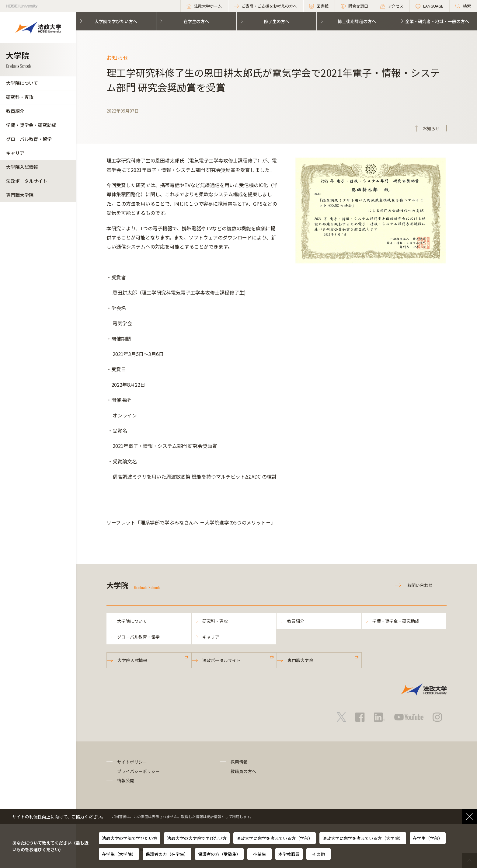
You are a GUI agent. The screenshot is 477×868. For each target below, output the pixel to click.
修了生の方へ (277, 21)
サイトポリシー (132, 762)
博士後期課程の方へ (357, 21)
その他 (319, 854)
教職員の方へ (243, 771)
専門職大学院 (20, 195)
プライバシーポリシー (138, 771)
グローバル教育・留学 (29, 139)
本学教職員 (289, 854)
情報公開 (126, 780)
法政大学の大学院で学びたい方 (197, 838)
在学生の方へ (196, 21)
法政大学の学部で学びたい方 (130, 838)
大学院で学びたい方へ (116, 21)
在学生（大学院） (119, 854)
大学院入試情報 (22, 167)
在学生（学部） (428, 838)
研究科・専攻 (20, 97)
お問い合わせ (420, 585)
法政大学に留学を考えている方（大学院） (363, 838)
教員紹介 (15, 111)
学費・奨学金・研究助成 (31, 125)
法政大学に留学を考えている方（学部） (275, 838)
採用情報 (239, 762)
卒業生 (259, 854)
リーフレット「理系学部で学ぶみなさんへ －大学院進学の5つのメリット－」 (191, 522)
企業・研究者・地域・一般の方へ (437, 21)
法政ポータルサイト (27, 181)
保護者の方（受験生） (219, 854)
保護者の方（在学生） (167, 854)
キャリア (15, 153)
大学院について (22, 83)
